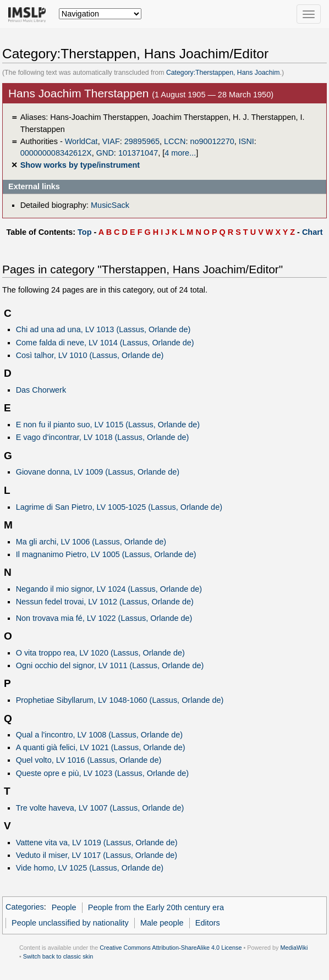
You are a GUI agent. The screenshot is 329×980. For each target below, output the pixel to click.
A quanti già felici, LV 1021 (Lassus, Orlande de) (101, 747)
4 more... (180, 153)
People (64, 907)
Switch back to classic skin (58, 956)
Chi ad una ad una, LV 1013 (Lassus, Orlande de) (103, 329)
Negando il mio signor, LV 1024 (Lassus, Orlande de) (109, 589)
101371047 (138, 153)
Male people (162, 923)
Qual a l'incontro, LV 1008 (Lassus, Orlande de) (99, 735)
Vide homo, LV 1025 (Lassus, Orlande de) (90, 868)
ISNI (246, 141)
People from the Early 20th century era (156, 907)
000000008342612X (56, 153)
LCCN (175, 141)
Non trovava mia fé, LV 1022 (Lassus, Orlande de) (104, 618)
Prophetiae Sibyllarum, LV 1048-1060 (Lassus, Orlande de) (120, 700)
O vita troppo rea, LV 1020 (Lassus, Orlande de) (100, 653)
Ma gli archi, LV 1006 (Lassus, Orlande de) (91, 542)
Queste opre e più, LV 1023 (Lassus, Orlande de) (102, 773)
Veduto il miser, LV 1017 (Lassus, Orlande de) (97, 855)
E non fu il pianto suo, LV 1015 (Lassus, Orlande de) (108, 425)
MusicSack (110, 205)
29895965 (142, 141)
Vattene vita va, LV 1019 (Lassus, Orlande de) (97, 843)
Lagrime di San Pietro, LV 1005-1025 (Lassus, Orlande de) (119, 507)
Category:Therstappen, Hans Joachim (223, 73)
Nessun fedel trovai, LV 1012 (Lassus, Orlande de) (105, 602)
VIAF (111, 141)
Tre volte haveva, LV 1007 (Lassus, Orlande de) (100, 808)
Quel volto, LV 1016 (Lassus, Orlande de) (89, 760)
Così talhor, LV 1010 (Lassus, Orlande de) (90, 355)
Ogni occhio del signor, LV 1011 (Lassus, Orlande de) (110, 665)
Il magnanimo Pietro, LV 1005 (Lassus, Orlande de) (106, 554)
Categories (25, 907)
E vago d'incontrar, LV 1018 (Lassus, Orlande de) (103, 437)
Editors (208, 923)
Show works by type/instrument (80, 165)
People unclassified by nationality (70, 923)
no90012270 (212, 141)
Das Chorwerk (41, 390)
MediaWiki (294, 948)
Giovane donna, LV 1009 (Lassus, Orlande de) (98, 472)
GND (105, 153)
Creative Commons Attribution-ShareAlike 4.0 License (171, 948)
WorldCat (81, 141)
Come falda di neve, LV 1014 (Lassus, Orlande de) (105, 343)
